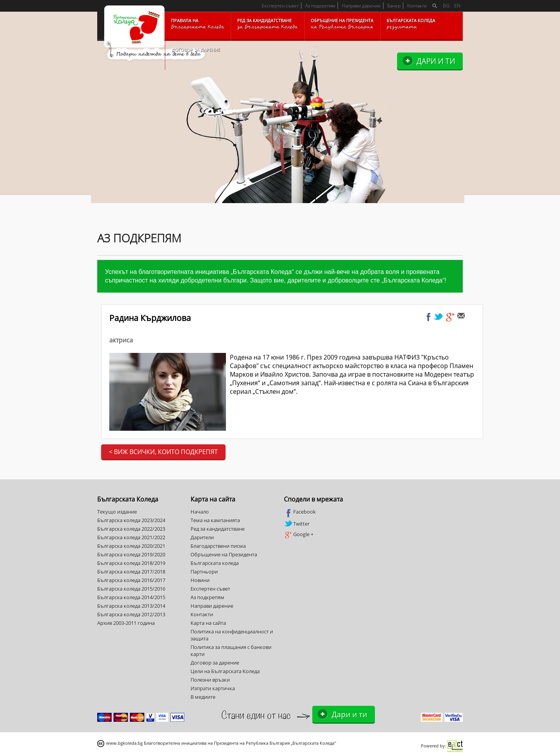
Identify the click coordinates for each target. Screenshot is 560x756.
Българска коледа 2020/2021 (131, 546)
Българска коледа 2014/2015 (131, 597)
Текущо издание (117, 512)
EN (457, 6)
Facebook (300, 512)
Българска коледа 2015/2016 (131, 589)
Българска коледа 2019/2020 (131, 554)
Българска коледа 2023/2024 (131, 520)
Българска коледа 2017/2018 (131, 572)
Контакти (417, 6)
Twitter (297, 524)
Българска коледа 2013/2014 (131, 606)
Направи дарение (361, 6)
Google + (299, 535)
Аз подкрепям (320, 6)
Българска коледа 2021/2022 (131, 537)
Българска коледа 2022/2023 (131, 529)
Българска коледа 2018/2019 (131, 563)
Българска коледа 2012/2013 (131, 614)
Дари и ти (436, 61)
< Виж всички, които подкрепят (163, 452)
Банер (394, 6)
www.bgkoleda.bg (124, 743)
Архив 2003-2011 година (126, 623)
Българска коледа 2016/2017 (131, 580)
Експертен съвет (280, 6)
